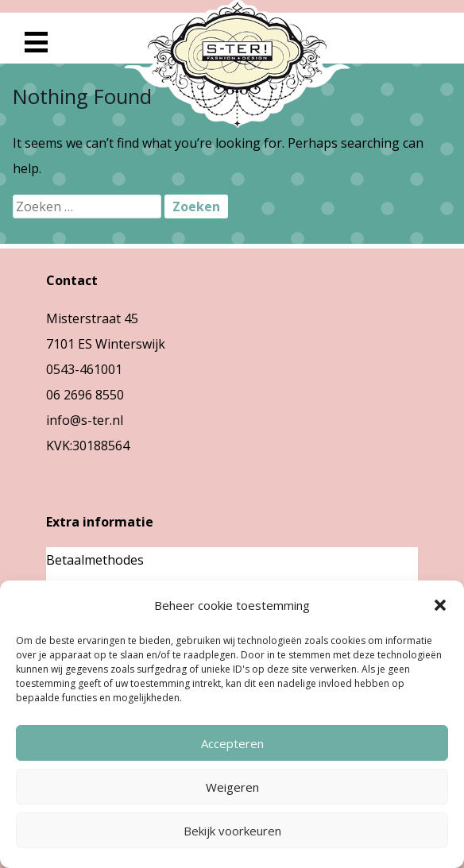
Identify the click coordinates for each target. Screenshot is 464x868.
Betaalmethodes (95, 560)
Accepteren (232, 743)
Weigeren (232, 787)
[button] (440, 605)
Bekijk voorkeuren (232, 831)
